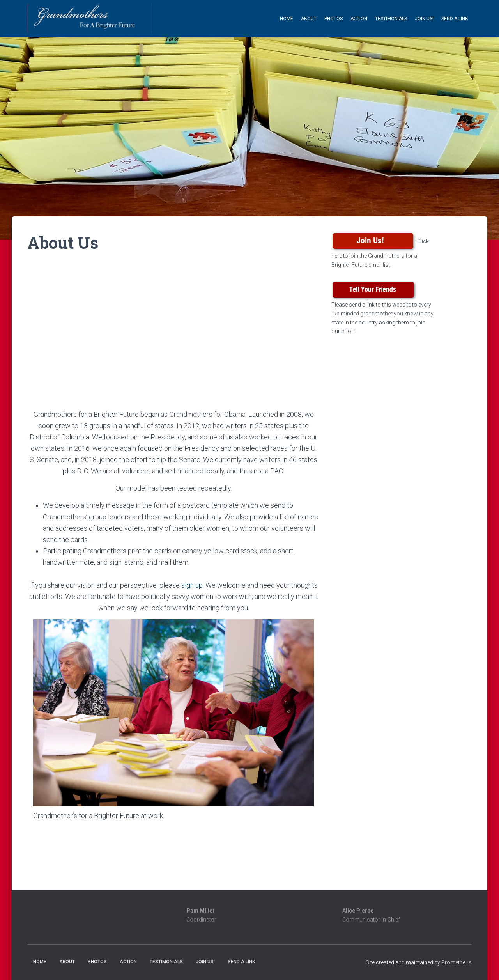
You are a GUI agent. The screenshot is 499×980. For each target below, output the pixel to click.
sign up (192, 585)
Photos (334, 19)
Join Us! (424, 19)
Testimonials (391, 19)
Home (287, 19)
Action (359, 19)
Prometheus (457, 962)
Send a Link (455, 19)
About (309, 19)
